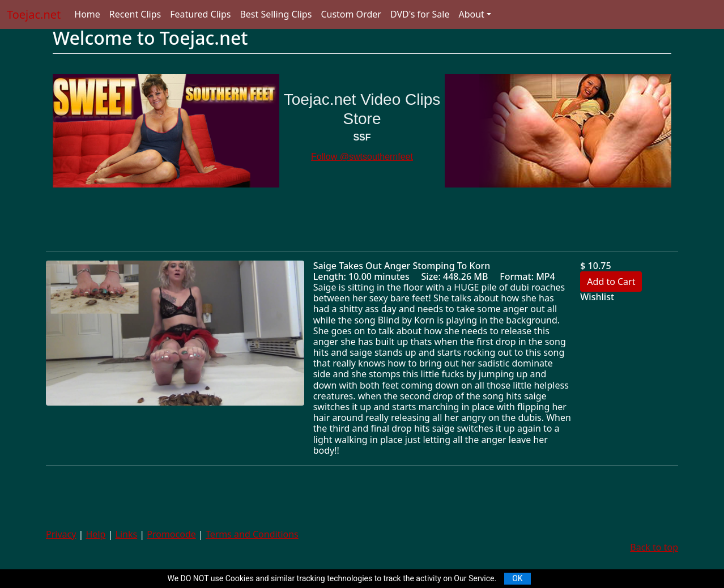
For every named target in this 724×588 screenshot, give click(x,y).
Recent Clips (135, 14)
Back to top (654, 547)
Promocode (171, 534)
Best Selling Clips (276, 14)
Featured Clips (200, 14)
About (471, 14)
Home (87, 14)
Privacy (61, 534)
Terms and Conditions (252, 534)
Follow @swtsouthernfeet (362, 157)
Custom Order (351, 14)
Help (96, 534)
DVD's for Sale (420, 14)
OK (517, 578)
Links (127, 534)
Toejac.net (34, 14)
